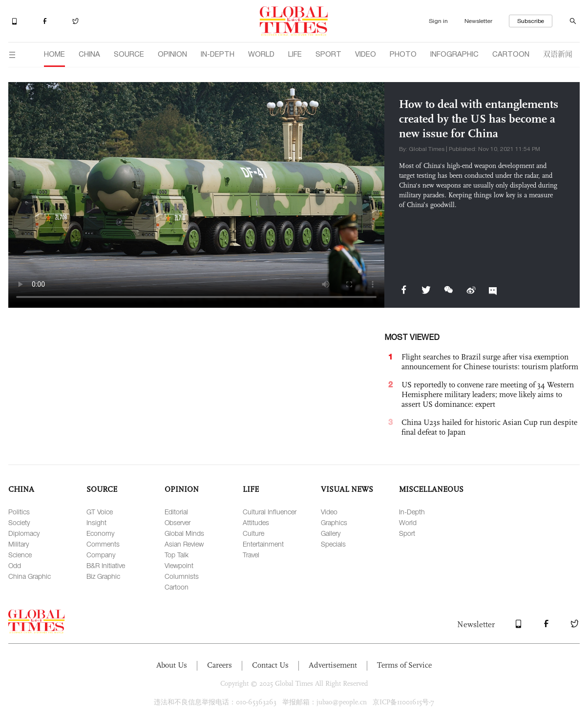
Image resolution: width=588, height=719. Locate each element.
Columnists (182, 576)
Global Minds (184, 533)
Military (19, 544)
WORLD (261, 54)
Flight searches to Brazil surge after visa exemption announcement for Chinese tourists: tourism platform (490, 362)
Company (101, 555)
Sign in (438, 21)
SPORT (328, 54)
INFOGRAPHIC (454, 54)
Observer (178, 522)
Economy (100, 533)
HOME (54, 54)
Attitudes (256, 522)
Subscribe (531, 21)
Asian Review (184, 544)
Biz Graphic (103, 576)
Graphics (334, 522)
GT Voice (100, 512)
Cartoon (177, 587)
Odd (15, 565)
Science (20, 555)
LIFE (295, 54)
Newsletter (478, 21)
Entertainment (263, 544)
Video (329, 512)
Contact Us (270, 665)
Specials (333, 544)
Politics (19, 512)
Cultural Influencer (270, 512)
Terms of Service (404, 665)
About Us (172, 665)
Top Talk (177, 555)
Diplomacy (24, 533)
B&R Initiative (106, 565)
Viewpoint (179, 565)
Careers (220, 665)
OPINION (172, 54)
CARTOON (511, 54)
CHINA (89, 54)
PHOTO (403, 54)
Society (19, 522)
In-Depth (412, 512)
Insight (96, 522)
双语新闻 (558, 53)
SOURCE (129, 54)
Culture (253, 533)
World (408, 522)
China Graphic (30, 576)
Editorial (176, 512)
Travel (251, 555)
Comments (103, 544)
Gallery (331, 533)
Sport (407, 533)
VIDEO (366, 54)
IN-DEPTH (218, 54)
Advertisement (333, 665)
